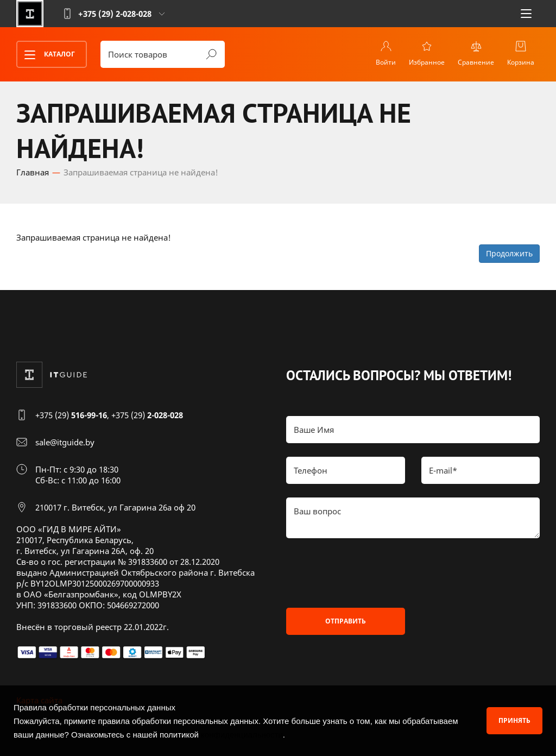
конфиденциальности (242, 735)
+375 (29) (71, 415)
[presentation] (369, 573)
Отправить (346, 621)
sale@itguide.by (65, 442)
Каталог (46, 55)
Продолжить (509, 253)
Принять (514, 720)
